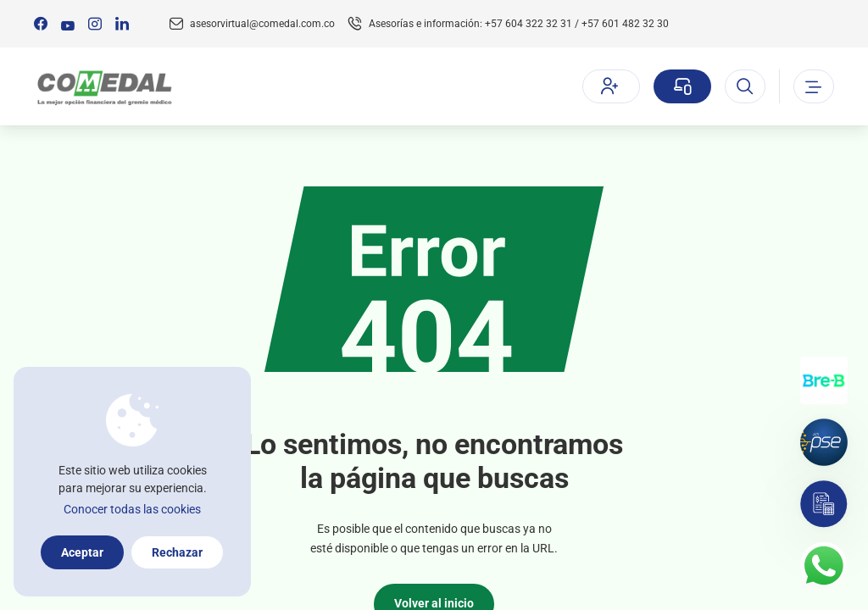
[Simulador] (824, 504)
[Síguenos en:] (41, 24)
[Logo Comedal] (104, 87)
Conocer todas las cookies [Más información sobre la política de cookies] (132, 509)
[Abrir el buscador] (745, 86)
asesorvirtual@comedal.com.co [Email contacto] (262, 24)
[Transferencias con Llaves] (824, 380)
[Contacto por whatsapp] (824, 566)
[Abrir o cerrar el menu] (814, 86)
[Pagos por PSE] (824, 442)
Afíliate (609, 86)
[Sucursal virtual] (682, 86)
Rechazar (177, 552)
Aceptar (82, 552)
